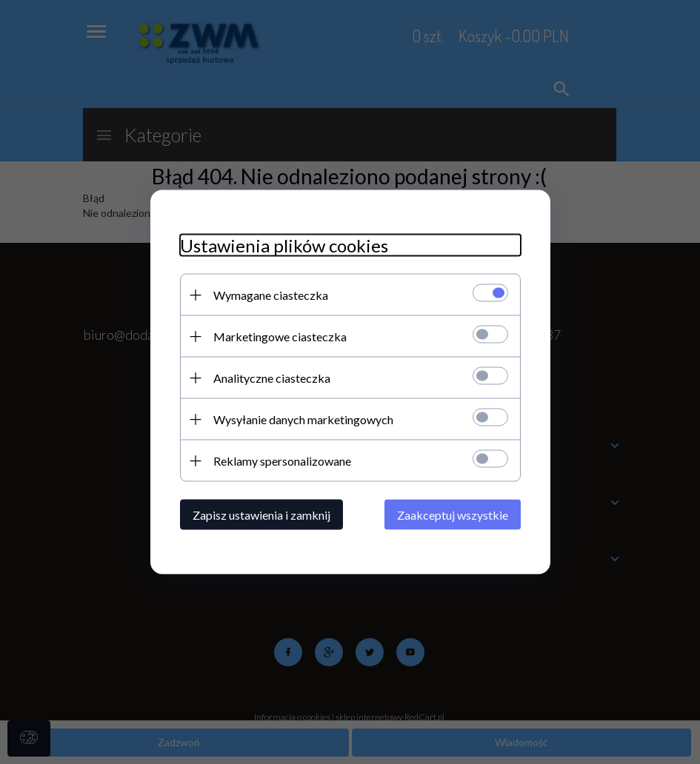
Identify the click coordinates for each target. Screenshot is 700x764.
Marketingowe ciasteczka (280, 336)
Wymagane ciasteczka (271, 295)
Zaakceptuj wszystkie (453, 515)
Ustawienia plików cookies (284, 245)
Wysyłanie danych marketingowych (303, 419)
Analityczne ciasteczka (272, 378)
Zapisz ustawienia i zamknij (261, 515)
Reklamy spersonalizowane (282, 461)
